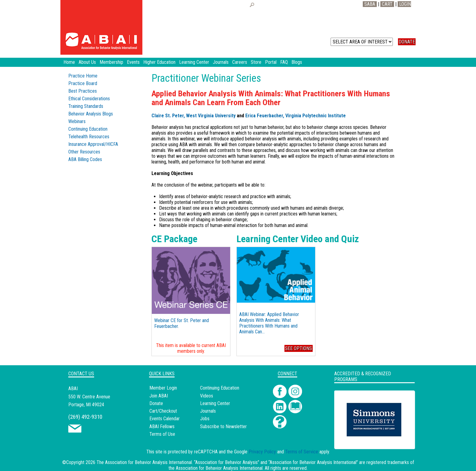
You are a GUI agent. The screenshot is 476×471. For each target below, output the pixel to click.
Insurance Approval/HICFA (93, 144)
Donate (156, 403)
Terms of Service (302, 452)
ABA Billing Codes (85, 159)
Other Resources (84, 152)
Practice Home (83, 76)
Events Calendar (165, 419)
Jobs (205, 419)
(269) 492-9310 (85, 417)
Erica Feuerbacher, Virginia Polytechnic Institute (296, 116)
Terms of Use (162, 434)
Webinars (77, 121)
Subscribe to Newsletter (223, 426)
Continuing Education (88, 129)
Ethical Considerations (89, 99)
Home (69, 62)
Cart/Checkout (163, 411)
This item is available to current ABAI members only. (191, 348)
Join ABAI (159, 396)
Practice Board (83, 83)
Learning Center (215, 403)
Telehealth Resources (89, 137)
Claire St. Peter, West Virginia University (194, 116)
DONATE (407, 42)
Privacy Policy (262, 452)
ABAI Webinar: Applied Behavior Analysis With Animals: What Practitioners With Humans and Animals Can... (269, 323)
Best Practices (83, 91)
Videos (207, 396)
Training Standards (86, 106)
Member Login (163, 388)
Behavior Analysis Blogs (91, 114)
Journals (208, 411)
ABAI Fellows (162, 426)
